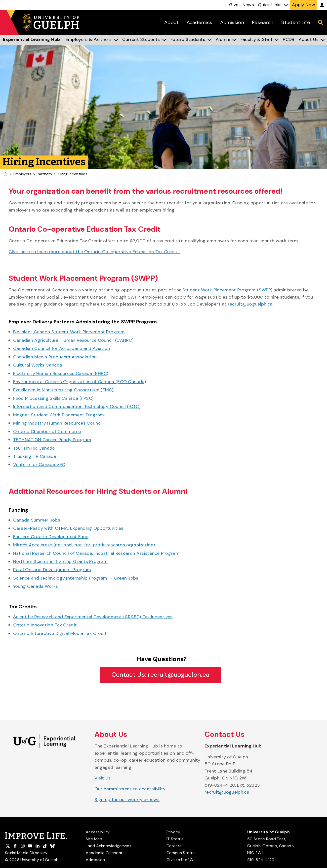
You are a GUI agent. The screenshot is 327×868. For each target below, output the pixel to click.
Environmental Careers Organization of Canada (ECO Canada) (80, 382)
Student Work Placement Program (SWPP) (227, 290)
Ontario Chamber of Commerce (47, 432)
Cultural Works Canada (38, 365)
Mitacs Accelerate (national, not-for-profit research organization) (84, 545)
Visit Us (102, 778)
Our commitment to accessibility (130, 789)
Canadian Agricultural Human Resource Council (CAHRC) (73, 340)
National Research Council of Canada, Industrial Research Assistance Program (96, 553)
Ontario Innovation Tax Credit (45, 625)
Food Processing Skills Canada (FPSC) (53, 398)
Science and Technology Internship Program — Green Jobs (76, 578)
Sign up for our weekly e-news (127, 800)
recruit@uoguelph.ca (250, 304)
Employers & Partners (33, 174)
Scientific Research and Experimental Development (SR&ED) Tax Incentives (93, 617)
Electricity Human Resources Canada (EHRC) (61, 373)
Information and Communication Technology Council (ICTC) (77, 406)
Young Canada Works (36, 586)
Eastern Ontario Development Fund (51, 537)
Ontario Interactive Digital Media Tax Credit (60, 633)
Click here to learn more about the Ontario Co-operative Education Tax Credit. (94, 252)
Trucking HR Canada (35, 456)
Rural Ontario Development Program (52, 570)
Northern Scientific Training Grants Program (61, 561)
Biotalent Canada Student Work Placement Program (69, 332)
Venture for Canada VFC (39, 465)
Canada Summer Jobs (37, 520)
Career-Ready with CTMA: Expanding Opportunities (68, 528)
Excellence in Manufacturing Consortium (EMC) (63, 390)
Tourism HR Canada (34, 448)
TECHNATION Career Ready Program (52, 440)
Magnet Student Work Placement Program (59, 415)
